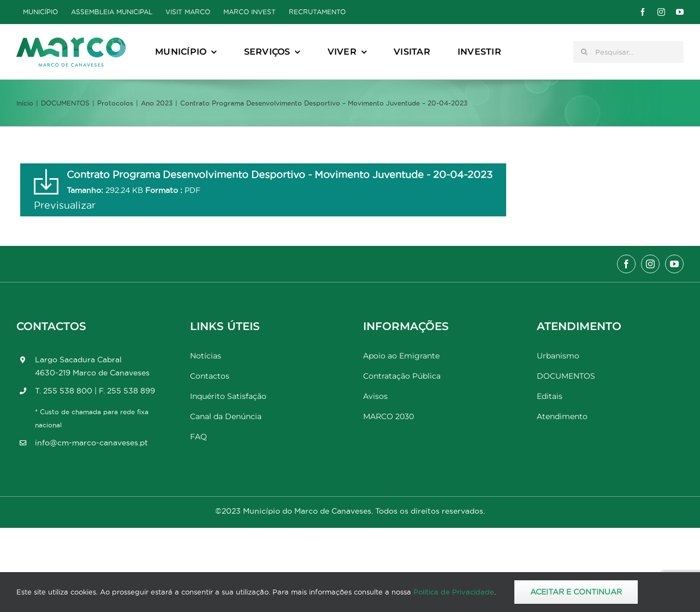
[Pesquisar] (584, 52)
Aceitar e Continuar (576, 592)
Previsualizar (65, 205)
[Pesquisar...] (628, 52)
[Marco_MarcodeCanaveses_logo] (71, 42)
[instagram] (661, 12)
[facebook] (643, 12)
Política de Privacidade (454, 592)
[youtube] (680, 12)
